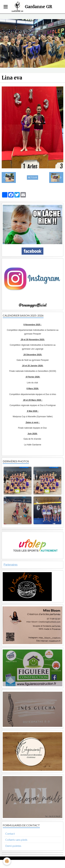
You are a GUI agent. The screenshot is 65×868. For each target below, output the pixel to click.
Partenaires (11, 565)
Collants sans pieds (16, 840)
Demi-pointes (13, 846)
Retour (32, 177)
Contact (10, 834)
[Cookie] (7, 861)
